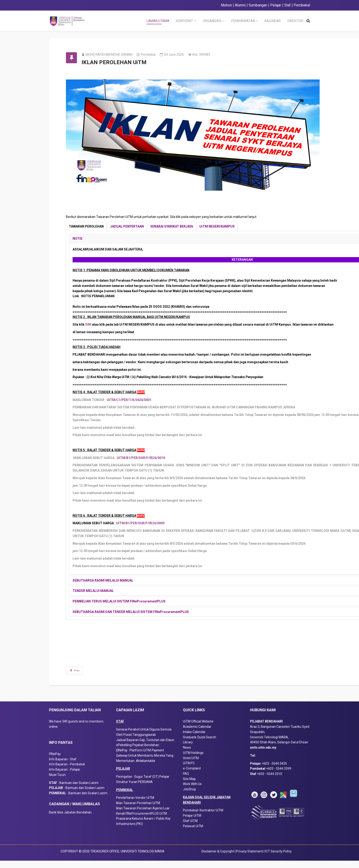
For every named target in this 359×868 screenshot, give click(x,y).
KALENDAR (273, 21)
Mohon (226, 5)
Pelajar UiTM (192, 823)
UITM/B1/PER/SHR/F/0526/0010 (148, 458)
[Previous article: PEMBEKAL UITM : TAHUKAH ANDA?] (81, 670)
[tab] (93, 227)
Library (188, 750)
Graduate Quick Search (200, 744)
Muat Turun (57, 782)
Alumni (240, 5)
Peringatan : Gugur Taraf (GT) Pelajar (143, 784)
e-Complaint (192, 776)
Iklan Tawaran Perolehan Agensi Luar (143, 816)
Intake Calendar (194, 739)
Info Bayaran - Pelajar (65, 777)
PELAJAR (123, 776)
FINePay (55, 761)
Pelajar (275, 5)
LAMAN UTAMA (158, 21)
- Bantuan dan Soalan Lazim (75, 790)
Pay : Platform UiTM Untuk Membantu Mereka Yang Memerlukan (145, 763)
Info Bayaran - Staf (63, 766)
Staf (287, 5)
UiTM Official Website (198, 729)
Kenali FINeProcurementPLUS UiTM (141, 821)
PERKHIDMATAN (243, 21)
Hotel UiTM (191, 765)
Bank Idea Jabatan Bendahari (70, 819)
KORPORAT (185, 21)
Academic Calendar (197, 734)
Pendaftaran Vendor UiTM (135, 805)
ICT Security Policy (278, 858)
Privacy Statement (250, 858)
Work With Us (192, 791)
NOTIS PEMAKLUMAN (105, 296)
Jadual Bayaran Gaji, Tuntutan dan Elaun (145, 747)
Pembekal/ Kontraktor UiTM (203, 818)
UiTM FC (189, 770)
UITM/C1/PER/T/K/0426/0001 (136, 400)
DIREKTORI (295, 21)
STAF (120, 729)
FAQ (186, 781)
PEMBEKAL (125, 797)
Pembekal (302, 5)
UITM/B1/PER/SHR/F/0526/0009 (147, 523)
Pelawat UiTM (193, 833)
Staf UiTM (190, 828)
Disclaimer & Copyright (218, 858)
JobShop (189, 797)
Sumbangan (258, 5)
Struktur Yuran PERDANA (134, 789)
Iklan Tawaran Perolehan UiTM (138, 810)
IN (119, 758)
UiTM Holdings (193, 760)
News (187, 755)
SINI (95, 324)
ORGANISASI (212, 21)
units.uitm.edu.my (263, 755)
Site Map (189, 786)
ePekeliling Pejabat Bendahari (138, 752)
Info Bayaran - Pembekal (67, 772)
